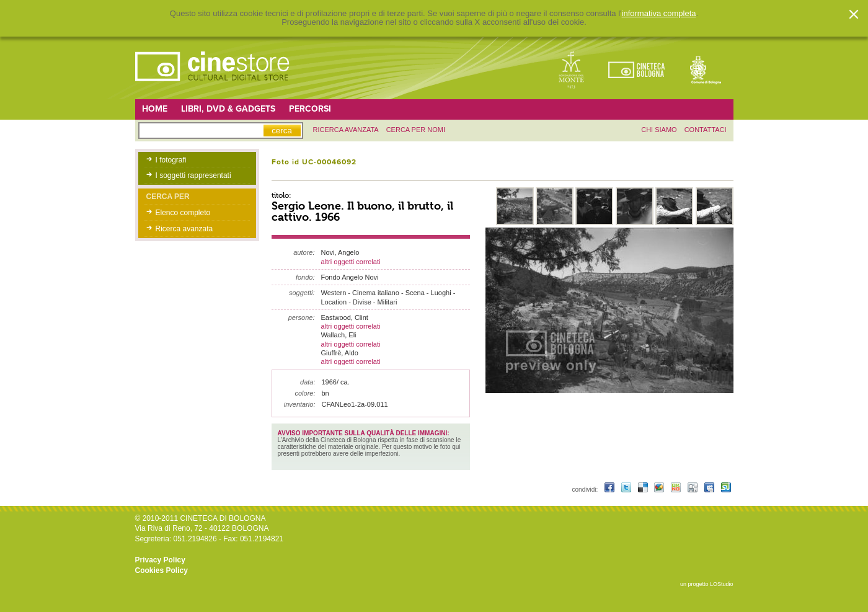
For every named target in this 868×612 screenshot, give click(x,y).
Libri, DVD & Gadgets (228, 109)
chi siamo (659, 130)
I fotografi (171, 160)
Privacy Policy (160, 560)
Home (155, 109)
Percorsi (310, 109)
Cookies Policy (162, 570)
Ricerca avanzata (184, 229)
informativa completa (659, 14)
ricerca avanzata (346, 130)
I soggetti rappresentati (193, 175)
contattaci (706, 130)
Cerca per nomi (416, 130)
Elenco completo (183, 213)
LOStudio (722, 584)
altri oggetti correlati (351, 262)
